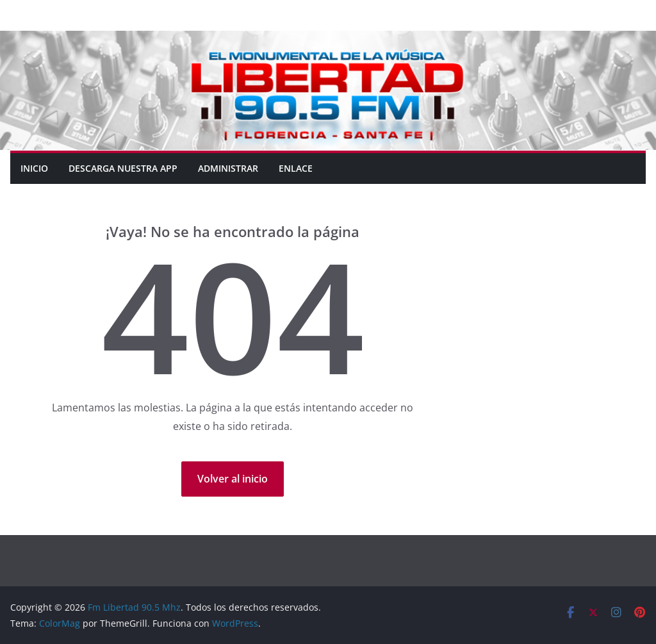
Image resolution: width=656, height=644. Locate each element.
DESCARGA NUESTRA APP (123, 168)
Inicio (34, 168)
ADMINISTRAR (228, 168)
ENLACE (296, 168)
